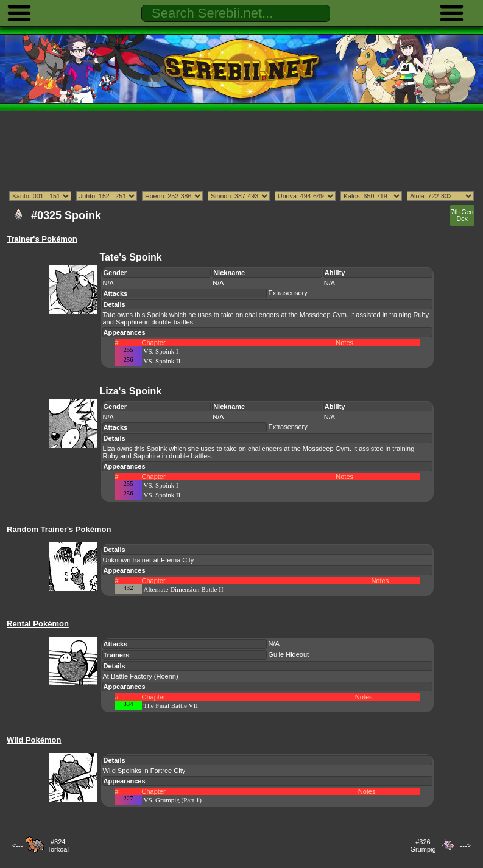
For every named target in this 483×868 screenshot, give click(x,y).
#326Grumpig (423, 845)
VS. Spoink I (161, 351)
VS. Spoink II (162, 361)
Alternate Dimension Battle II (184, 589)
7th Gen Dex (462, 215)
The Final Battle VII (171, 705)
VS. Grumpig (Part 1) (173, 800)
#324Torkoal (58, 845)
